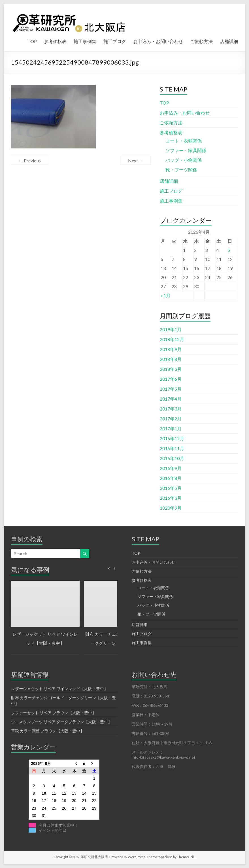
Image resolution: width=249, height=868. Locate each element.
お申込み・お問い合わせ (158, 41)
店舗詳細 (229, 41)
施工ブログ (115, 41)
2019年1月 (171, 329)
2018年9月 (171, 349)
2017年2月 (171, 419)
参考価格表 (55, 41)
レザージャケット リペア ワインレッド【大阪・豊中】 (59, 689)
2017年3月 (171, 409)
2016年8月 (171, 478)
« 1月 (166, 295)
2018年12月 (172, 339)
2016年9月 (171, 468)
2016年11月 (172, 448)
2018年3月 (171, 369)
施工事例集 (85, 41)
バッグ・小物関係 (184, 160)
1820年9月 (171, 508)
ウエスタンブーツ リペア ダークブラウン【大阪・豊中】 (61, 722)
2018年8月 (171, 359)
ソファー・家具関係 (186, 150)
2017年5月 (171, 389)
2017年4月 (171, 399)
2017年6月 (171, 379)
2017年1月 (171, 428)
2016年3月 (171, 498)
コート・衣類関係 (184, 141)
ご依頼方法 (201, 41)
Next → (136, 160)
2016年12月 (172, 438)
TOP (32, 41)
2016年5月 (171, 488)
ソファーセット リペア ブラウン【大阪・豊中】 (54, 713)
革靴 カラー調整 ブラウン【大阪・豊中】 (48, 731)
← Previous (30, 160)
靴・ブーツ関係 (181, 170)
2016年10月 (172, 458)
